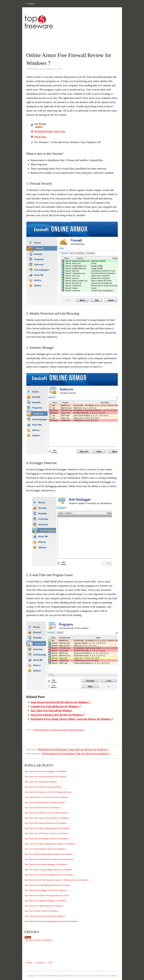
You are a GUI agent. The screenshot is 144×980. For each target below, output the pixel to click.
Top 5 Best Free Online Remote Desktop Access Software (49, 859)
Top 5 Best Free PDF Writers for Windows (43, 808)
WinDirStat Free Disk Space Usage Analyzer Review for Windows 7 (73, 749)
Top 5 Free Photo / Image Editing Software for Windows (48, 870)
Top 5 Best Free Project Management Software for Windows (50, 844)
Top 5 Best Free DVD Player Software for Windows (47, 833)
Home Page (40, 137)
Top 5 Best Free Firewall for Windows (51, 711)
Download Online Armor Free (50, 131)
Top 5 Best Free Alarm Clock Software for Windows (47, 818)
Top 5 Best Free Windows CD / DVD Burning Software (48, 792)
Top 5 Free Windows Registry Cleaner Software (45, 802)
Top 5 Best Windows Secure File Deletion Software (46, 797)
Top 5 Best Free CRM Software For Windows (44, 906)
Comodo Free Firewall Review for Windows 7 (56, 706)
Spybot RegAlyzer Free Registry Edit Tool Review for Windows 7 (76, 754)
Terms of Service (88, 976)
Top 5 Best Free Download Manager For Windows (46, 864)
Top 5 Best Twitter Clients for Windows (41, 911)
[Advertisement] (81, 39)
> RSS (50, 963)
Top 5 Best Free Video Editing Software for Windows (47, 828)
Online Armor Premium (76, 730)
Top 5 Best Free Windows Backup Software (43, 787)
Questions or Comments (107, 976)
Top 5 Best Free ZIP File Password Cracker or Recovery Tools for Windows (57, 880)
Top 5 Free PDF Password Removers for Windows (46, 823)
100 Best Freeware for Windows (39, 940)
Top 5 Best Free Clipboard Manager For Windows (46, 901)
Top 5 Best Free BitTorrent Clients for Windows (45, 916)
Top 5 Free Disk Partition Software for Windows (45, 849)
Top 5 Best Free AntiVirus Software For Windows (46, 777)
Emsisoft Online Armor (41, 730)
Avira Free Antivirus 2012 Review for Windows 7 (58, 715)
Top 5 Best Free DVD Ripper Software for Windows (47, 839)
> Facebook (40, 963)
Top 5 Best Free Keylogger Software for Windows (46, 890)
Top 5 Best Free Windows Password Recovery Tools (47, 895)
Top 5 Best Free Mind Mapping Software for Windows (48, 885)
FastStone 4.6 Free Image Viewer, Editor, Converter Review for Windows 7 (72, 719)
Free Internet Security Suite (58, 730)
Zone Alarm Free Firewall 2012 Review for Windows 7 (61, 702)
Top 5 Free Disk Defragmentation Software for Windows (49, 854)
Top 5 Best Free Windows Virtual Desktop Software (47, 813)
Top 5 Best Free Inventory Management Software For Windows (51, 921)
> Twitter (28, 963)
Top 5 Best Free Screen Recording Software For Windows (49, 875)
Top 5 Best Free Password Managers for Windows (46, 771)
